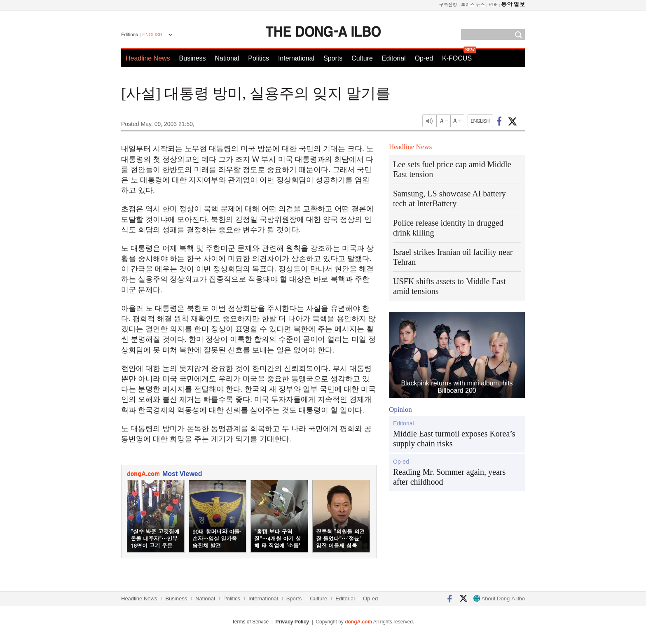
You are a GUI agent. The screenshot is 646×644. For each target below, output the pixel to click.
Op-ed (424, 58)
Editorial (394, 58)
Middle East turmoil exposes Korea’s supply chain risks (454, 439)
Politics (259, 58)
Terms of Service (250, 622)
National (227, 58)
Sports (333, 58)
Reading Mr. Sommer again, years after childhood (449, 477)
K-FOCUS (457, 58)
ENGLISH (152, 35)
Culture (362, 58)
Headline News (148, 58)
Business (193, 58)
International (296, 58)
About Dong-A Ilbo (499, 598)
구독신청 (448, 4)
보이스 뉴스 (473, 4)
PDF (493, 4)
